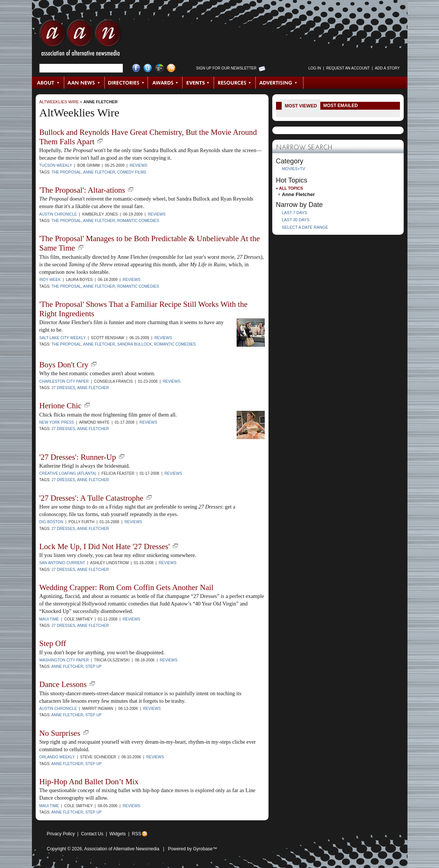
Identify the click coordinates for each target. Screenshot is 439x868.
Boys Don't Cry (64, 365)
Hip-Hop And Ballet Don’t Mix (89, 782)
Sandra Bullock (134, 344)
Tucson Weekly (56, 165)
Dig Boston (51, 522)
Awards (165, 83)
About (48, 83)
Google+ (159, 68)
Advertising (279, 83)
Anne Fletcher (100, 102)
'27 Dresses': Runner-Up (78, 457)
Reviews (138, 165)
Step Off (53, 643)
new (100, 141)
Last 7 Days (295, 213)
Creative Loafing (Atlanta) (68, 473)
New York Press (57, 422)
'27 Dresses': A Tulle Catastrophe (91, 498)
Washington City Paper (64, 660)
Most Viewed (301, 106)
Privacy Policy (61, 834)
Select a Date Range (305, 227)
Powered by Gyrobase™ (192, 849)
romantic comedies (138, 221)
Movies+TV (294, 169)
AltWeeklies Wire (59, 102)
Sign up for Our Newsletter (226, 68)
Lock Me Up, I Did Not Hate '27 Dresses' (105, 546)
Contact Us (92, 834)
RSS (137, 834)
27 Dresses (63, 388)
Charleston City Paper (64, 381)
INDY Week (50, 280)
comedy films (132, 172)
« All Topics (290, 188)
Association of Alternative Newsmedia (122, 849)
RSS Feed (171, 68)
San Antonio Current (62, 563)
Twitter (148, 68)
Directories (126, 83)
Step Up (93, 666)
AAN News (85, 83)
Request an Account (348, 68)
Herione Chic (61, 406)
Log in (315, 68)
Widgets (117, 834)
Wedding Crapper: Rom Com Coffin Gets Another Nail (127, 587)
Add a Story (387, 68)
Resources (235, 83)
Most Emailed (341, 106)
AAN (80, 39)
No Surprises (60, 733)
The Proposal (66, 172)
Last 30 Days (296, 220)
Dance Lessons (63, 684)
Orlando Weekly (57, 757)
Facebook (136, 68)
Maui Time (49, 619)
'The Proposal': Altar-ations (82, 190)
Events (198, 83)
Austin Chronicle (58, 214)
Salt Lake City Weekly (63, 338)
